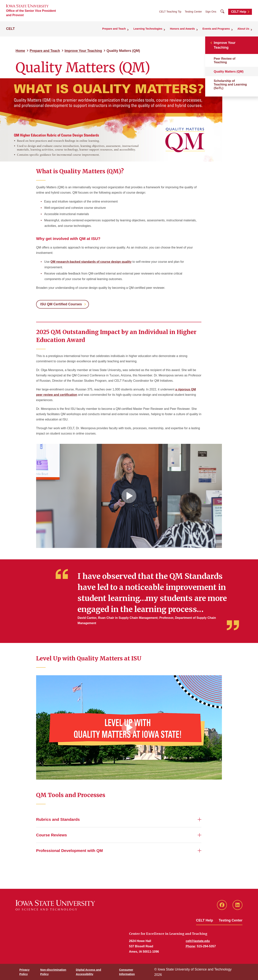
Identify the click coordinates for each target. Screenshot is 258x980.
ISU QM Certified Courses (61, 304)
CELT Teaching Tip (170, 12)
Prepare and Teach (45, 51)
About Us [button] (243, 29)
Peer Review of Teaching (225, 60)
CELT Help (239, 12)
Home (20, 51)
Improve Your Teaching (83, 51)
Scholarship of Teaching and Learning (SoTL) (230, 84)
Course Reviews (51, 835)
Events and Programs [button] (216, 29)
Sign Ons (211, 12)
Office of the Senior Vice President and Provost (31, 13)
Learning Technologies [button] (148, 29)
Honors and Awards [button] (182, 29)
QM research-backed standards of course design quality (91, 262)
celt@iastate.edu (198, 941)
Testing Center (193, 12)
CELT (10, 29)
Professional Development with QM (69, 851)
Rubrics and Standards (58, 819)
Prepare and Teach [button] (114, 29)
